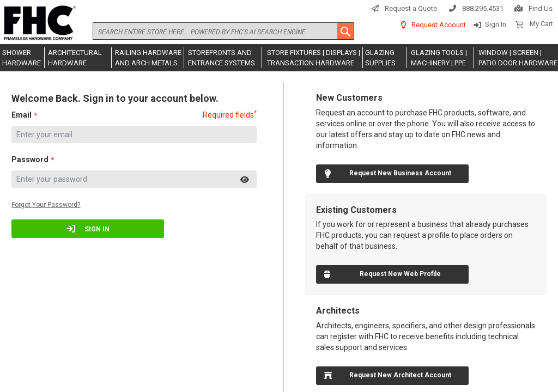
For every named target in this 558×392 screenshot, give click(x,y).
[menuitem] (22, 58)
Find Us (541, 8)
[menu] (279, 58)
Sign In (496, 24)
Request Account (439, 25)
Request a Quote (411, 8)
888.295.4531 (483, 8)
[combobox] (223, 31)
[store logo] (38, 23)
